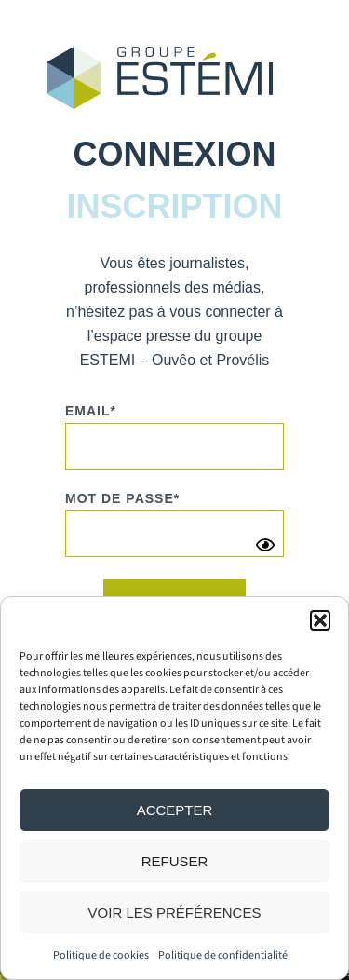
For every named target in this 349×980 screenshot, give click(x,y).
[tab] (174, 155)
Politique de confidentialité (223, 955)
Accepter (175, 810)
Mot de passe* (122, 498)
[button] (320, 620)
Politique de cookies (101, 955)
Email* (91, 411)
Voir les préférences (175, 912)
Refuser (175, 861)
